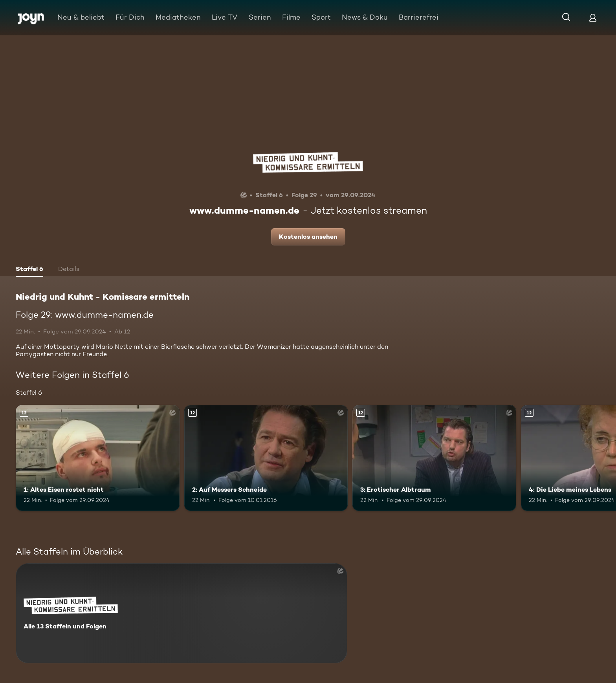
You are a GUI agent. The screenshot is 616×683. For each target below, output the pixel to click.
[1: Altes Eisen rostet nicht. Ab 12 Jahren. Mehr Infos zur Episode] (98, 458)
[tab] (29, 270)
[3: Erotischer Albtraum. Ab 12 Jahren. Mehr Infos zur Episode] (434, 458)
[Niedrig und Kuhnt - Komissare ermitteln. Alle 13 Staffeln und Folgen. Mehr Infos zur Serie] (181, 613)
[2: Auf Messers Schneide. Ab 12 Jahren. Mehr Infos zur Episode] (266, 458)
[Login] (593, 17)
